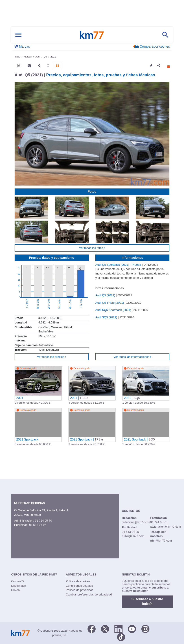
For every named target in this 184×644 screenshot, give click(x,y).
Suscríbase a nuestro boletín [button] (147, 601)
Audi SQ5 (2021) (107, 317)
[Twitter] (105, 629)
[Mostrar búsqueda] (165, 35)
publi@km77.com (133, 536)
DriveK (16, 590)
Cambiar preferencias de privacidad (89, 594)
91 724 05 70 (43, 521)
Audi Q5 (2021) (106, 295)
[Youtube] (132, 629)
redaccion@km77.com (136, 522)
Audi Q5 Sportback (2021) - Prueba (119, 265)
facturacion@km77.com (165, 527)
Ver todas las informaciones (132, 357)
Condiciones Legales (79, 586)
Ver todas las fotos (92, 248)
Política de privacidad (80, 590)
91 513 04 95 (38, 525)
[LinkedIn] (118, 629)
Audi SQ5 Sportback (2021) (114, 310)
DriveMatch (19, 586)
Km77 (92, 35)
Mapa (37, 515)
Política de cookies (78, 581)
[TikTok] (121, 637)
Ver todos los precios (51, 357)
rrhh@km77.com (161, 541)
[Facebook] (92, 629)
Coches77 (18, 581)
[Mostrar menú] (18, 35)
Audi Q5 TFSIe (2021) (110, 303)
